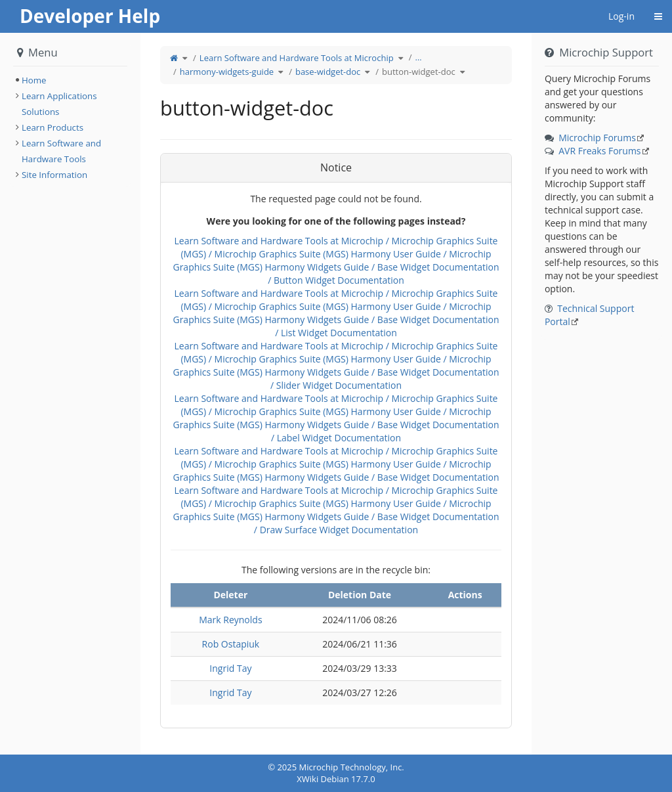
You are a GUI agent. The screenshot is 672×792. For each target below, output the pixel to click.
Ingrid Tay (230, 668)
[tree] (70, 80)
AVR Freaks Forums (599, 151)
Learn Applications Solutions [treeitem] (59, 104)
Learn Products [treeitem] (52, 127)
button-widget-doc (419, 72)
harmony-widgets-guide (227, 72)
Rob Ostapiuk (231, 644)
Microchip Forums (597, 138)
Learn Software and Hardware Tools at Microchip (297, 58)
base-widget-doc (328, 72)
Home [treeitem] (34, 80)
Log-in (621, 16)
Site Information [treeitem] (54, 175)
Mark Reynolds (230, 620)
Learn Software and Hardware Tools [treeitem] (61, 151)
